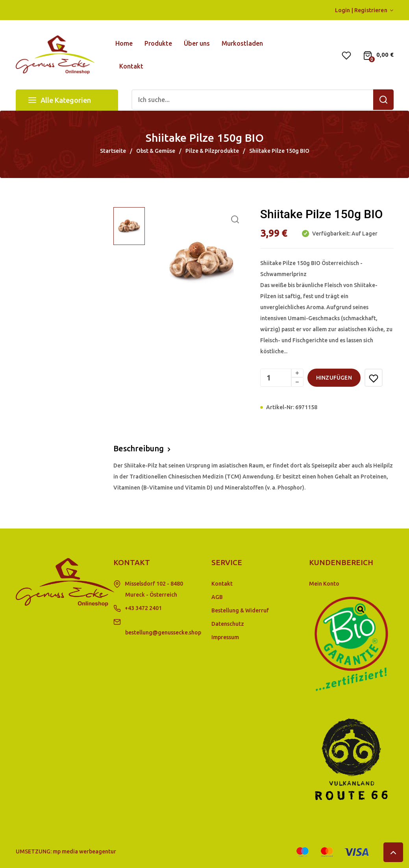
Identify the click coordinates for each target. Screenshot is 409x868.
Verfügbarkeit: (331, 234)
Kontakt (222, 584)
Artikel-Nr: (280, 407)
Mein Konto (324, 584)
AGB (217, 597)
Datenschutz (228, 624)
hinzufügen (334, 378)
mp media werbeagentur (84, 851)
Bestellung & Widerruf (240, 610)
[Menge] (282, 378)
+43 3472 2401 (143, 608)
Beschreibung (139, 448)
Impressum (225, 637)
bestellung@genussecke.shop (163, 632)
